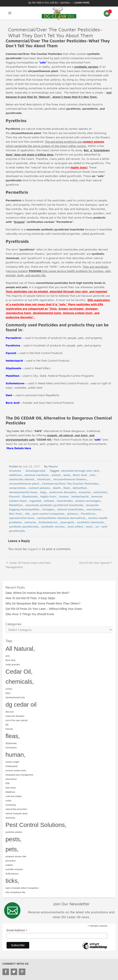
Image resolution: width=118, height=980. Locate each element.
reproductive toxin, (22, 518)
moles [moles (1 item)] (8, 801)
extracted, (101, 492)
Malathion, (16, 505)
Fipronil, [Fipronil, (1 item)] (9, 729)
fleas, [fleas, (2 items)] (13, 736)
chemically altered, (22, 479)
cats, (93, 475)
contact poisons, (40, 488)
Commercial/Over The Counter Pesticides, (71, 483)
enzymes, (85, 492)
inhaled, (49, 501)
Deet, (67, 488)
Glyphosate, (30, 496)
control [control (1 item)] (9, 689)
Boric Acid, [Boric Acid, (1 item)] (11, 660)
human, (64, 496)
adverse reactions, (37, 475)
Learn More (82, 3)
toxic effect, (76, 526)
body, (67, 475)
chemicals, (44, 479)
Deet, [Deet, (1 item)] (8, 693)
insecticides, (65, 501)
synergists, (68, 522)
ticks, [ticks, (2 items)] (12, 881)
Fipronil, (15, 496)
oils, (28, 514)
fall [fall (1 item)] (7, 725)
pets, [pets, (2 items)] (12, 849)
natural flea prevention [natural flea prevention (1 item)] (16, 809)
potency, (73, 514)
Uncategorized (35, 471)
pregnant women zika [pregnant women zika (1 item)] (16, 856)
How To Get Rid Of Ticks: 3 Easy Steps (30, 598)
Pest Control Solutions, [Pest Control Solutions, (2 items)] (36, 825)
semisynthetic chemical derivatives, (62, 518)
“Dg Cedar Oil (15, 431)
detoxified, (80, 488)
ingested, (36, 501)
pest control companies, (49, 514)
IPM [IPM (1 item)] (7, 783)
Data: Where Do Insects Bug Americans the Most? (37, 593)
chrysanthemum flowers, (70, 479)
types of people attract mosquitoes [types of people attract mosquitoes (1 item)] (22, 888)
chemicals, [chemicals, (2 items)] (20, 682)
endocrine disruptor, (63, 492)
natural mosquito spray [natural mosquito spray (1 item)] (17, 813)
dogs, (44, 492)
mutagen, (49, 509)
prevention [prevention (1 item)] (11, 861)
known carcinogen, (88, 501)
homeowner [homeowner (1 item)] (11, 748)
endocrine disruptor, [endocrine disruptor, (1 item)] (15, 716)
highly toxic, (49, 496)
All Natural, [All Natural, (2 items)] (20, 649)
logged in (34, 549)
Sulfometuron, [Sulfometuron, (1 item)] (12, 874)
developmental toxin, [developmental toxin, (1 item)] (16, 697)
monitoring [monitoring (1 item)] (11, 805)
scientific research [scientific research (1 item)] (14, 869)
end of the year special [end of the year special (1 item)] (16, 720)
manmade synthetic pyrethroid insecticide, (55, 505)
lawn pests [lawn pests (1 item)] (11, 788)
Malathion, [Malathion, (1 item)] (11, 792)
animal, (56, 475)
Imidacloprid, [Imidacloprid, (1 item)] (12, 766)
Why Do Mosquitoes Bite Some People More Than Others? (43, 603)
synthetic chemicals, (91, 522)
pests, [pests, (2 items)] (13, 839)
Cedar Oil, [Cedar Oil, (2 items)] (19, 672)
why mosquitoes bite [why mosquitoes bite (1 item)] (15, 892)
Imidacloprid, (80, 496)
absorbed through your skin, (80, 471)
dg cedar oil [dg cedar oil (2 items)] (21, 704)
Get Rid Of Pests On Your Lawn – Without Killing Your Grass (44, 609)
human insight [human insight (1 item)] (12, 762)
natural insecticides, (71, 509)
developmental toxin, (24, 492)
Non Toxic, (16, 514)
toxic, (90, 526)
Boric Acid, (80, 475)
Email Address (17, 930)
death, (57, 488)
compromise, (18, 488)
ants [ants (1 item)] (8, 656)
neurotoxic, (94, 509)
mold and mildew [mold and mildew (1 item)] (14, 796)
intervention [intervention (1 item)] (11, 779)
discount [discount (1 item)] (10, 712)
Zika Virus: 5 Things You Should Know (30, 614)
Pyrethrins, (89, 514)
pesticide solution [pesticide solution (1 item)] (14, 832)
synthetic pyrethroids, (24, 526)
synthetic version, (53, 526)
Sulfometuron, (48, 522)
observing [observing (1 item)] (10, 818)
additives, (16, 475)
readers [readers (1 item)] (9, 865)
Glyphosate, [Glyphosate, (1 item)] (11, 743)
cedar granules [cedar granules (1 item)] (13, 664)
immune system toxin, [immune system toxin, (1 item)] (16, 770)
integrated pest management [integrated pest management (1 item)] (19, 775)
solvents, (31, 522)
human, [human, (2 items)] (16, 755)
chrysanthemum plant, (25, 483)
